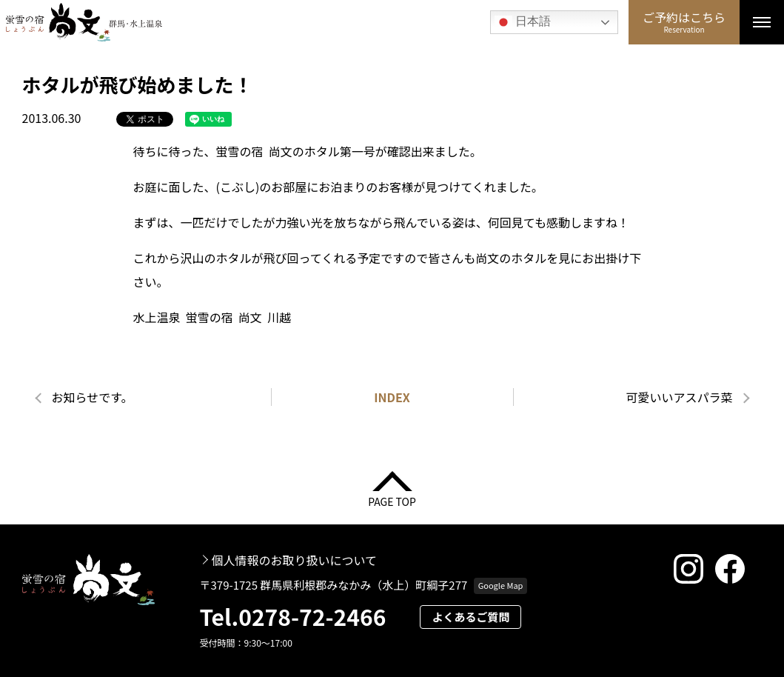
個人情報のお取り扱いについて (295, 560)
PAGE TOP (392, 500)
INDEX (392, 397)
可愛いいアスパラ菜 (679, 397)
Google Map (501, 585)
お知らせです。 (93, 397)
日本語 (523, 22)
